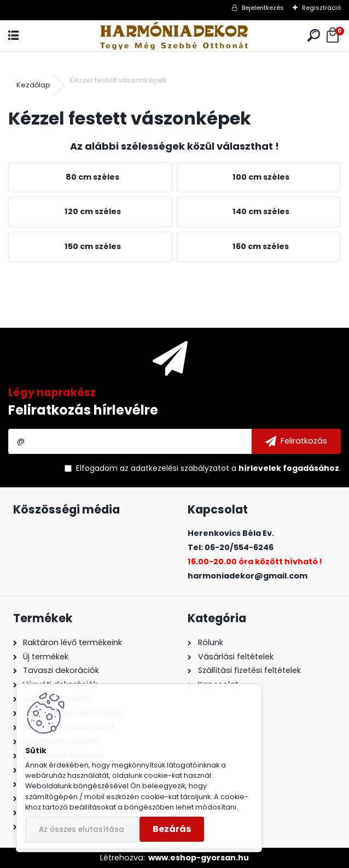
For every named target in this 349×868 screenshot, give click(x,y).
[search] (314, 36)
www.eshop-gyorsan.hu (199, 858)
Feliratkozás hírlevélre (83, 410)
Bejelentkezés (263, 8)
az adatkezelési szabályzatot (174, 468)
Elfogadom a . (208, 468)
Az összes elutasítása (82, 829)
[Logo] (174, 36)
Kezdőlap (33, 85)
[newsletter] (296, 441)
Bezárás (172, 829)
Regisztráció (321, 8)
